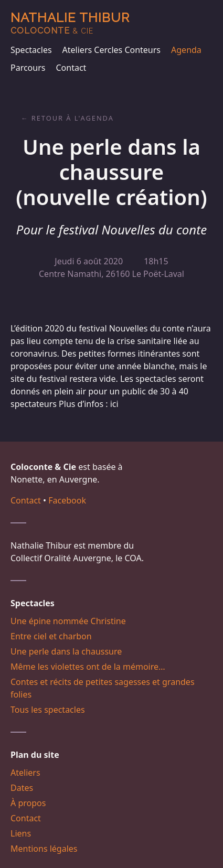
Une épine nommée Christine (68, 621)
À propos (28, 803)
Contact (71, 68)
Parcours (28, 68)
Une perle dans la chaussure (66, 651)
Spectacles (31, 50)
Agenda (186, 50)
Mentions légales (44, 849)
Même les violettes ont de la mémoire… (88, 667)
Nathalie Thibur (70, 23)
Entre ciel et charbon (51, 636)
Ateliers (25, 773)
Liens (21, 833)
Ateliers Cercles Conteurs (111, 50)
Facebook (67, 500)
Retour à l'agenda (73, 118)
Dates (22, 788)
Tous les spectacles (48, 710)
